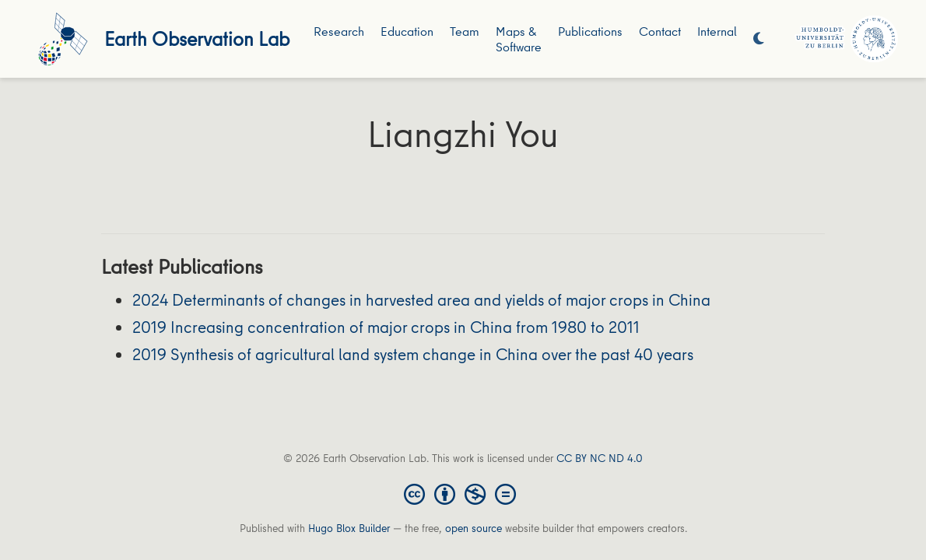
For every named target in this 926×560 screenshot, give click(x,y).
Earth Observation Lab (197, 38)
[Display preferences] (759, 39)
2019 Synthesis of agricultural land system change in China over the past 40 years (413, 354)
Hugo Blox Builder (349, 528)
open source (474, 528)
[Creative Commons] (463, 493)
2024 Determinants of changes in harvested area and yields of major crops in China (421, 300)
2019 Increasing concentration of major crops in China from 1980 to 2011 (386, 327)
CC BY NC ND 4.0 (600, 458)
